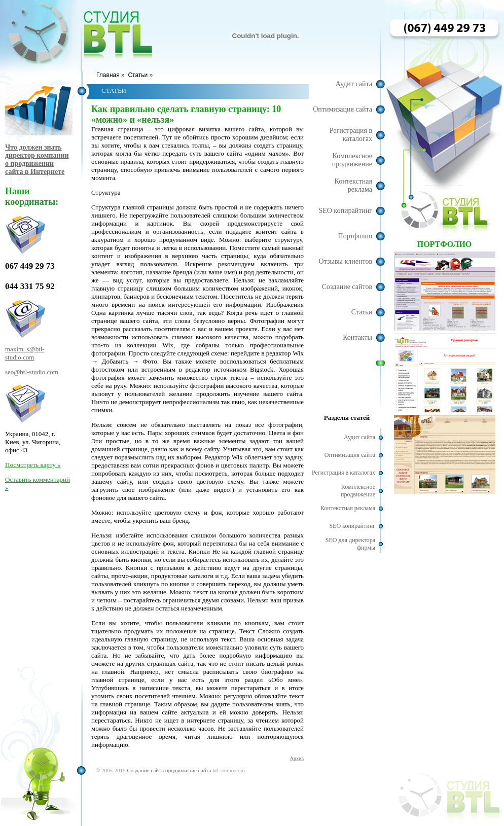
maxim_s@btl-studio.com (25, 353)
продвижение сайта (188, 770)
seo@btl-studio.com (32, 372)
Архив (297, 758)
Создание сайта (146, 770)
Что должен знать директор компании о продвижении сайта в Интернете (37, 159)
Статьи (138, 75)
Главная (108, 75)
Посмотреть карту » (33, 465)
